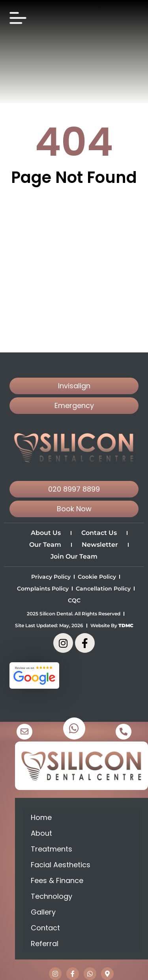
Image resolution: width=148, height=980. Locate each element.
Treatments (52, 849)
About (41, 833)
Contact (45, 928)
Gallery (43, 912)
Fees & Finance (57, 880)
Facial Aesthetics (61, 865)
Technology (52, 896)
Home (41, 817)
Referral (45, 944)
